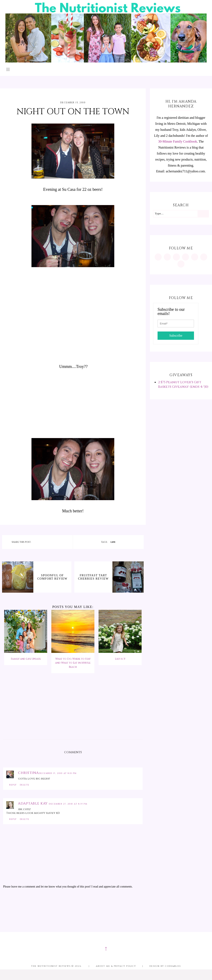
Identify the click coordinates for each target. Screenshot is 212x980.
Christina (28, 773)
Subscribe (176, 336)
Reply (13, 785)
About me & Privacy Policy (116, 966)
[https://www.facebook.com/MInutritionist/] (176, 257)
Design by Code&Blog (165, 966)
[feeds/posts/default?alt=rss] (204, 257)
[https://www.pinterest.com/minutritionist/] (167, 257)
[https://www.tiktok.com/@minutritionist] (185, 257)
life (113, 542)
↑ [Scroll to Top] (106, 948)
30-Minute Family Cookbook (178, 141)
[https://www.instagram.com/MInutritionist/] (158, 257)
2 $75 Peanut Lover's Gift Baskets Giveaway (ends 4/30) (183, 384)
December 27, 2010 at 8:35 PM (68, 804)
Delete (25, 785)
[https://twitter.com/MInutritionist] (195, 257)
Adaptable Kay (33, 803)
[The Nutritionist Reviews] (106, 61)
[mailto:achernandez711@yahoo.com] (181, 264)
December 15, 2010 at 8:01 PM (58, 773)
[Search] (203, 214)
